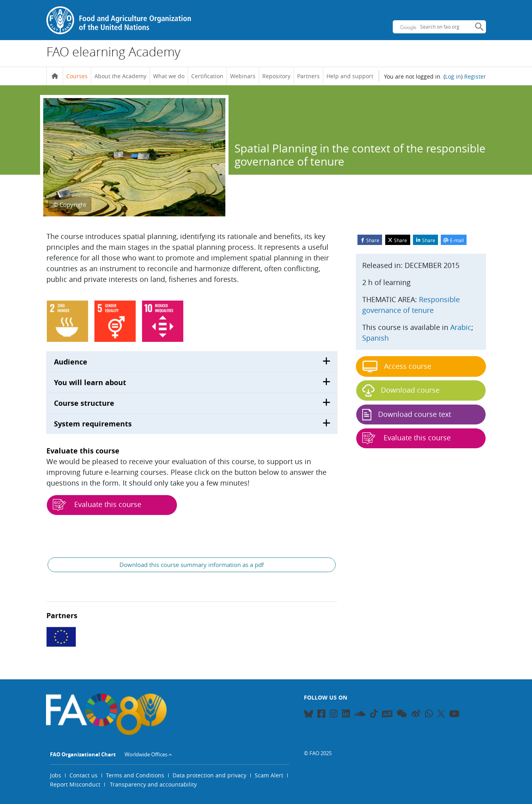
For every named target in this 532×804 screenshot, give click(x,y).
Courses (77, 76)
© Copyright (70, 204)
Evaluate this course (97, 505)
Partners (308, 76)
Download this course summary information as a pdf (192, 565)
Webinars (243, 76)
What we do (169, 76)
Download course (401, 390)
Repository (276, 76)
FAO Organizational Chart (83, 754)
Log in (453, 76)
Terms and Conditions (135, 775)
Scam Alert (269, 775)
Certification (207, 76)
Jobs (56, 775)
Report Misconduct (75, 784)
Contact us (84, 775)
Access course (397, 366)
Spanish (375, 338)
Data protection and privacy (209, 775)
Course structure (84, 403)
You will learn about (90, 383)
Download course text (407, 415)
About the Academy (120, 76)
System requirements (93, 424)
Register (475, 76)
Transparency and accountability (153, 784)
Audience (71, 362)
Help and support (350, 76)
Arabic (461, 327)
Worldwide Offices (146, 754)
